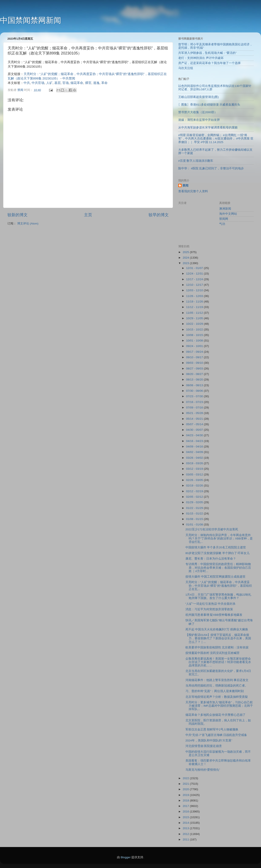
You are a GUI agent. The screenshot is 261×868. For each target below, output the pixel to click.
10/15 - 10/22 (195, 330)
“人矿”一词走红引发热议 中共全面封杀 (211, 604)
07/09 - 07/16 (195, 408)
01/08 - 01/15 (195, 519)
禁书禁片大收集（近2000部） (198, 112)
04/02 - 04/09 (195, 452)
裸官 (88, 83)
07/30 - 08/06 (195, 391)
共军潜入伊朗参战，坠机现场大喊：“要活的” (207, 53)
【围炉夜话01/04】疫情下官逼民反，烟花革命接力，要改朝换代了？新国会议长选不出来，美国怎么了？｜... (218, 638)
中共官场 (38, 83)
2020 (186, 789)
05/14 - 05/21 (195, 419)
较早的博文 (159, 215)
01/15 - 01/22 (195, 513)
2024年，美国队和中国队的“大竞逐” (209, 741)
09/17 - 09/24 (195, 352)
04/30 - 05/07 (195, 430)
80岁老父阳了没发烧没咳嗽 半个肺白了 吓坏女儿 (218, 553)
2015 (186, 817)
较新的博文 (18, 215)
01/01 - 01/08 (195, 525)
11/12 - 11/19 (195, 307)
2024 (186, 258)
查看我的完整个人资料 (193, 191)
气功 (222, 224)
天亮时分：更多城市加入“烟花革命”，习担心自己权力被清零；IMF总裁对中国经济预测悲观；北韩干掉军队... (219, 706)
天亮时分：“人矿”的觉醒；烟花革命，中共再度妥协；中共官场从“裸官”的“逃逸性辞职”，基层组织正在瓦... (219, 586)
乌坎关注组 (186, 68)
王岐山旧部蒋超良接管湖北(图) (199, 97)
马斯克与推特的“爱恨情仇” (203, 770)
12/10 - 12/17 (195, 285)
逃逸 (96, 83)
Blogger (126, 857)
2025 (186, 252)
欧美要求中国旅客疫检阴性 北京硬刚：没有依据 (217, 647)
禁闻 (185, 186)
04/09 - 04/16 (195, 447)
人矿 (49, 83)
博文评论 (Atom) (28, 224)
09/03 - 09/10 (195, 363)
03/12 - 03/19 (195, 469)
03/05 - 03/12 (195, 474)
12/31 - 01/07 (195, 268)
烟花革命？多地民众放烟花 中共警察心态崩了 (216, 715)
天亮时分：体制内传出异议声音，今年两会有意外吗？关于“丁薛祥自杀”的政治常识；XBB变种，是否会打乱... (219, 538)
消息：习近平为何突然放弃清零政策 (209, 609)
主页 (88, 215)
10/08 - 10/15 (195, 335)
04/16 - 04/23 (195, 441)
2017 (186, 806)
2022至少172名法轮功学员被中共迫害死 (212, 529)
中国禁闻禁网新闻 (31, 20)
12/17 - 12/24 (195, 279)
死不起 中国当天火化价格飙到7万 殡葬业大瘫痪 (217, 629)
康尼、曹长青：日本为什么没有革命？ (211, 559)
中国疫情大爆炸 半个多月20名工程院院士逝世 (216, 547)
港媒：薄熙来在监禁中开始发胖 (199, 120)
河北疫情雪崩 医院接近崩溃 (204, 746)
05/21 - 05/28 (195, 413)
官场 (66, 83)
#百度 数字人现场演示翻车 (196, 161)
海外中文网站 (228, 214)
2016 (186, 812)
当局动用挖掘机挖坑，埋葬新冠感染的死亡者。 (217, 686)
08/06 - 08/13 (195, 385)
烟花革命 (77, 83)
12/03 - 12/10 (195, 290)
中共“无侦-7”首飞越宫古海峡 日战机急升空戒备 (216, 735)
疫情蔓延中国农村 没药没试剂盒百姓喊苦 (213, 653)
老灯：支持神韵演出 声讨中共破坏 (201, 58)
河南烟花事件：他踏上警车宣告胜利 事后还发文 (217, 680)
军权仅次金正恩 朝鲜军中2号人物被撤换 (212, 729)
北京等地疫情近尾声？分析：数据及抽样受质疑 (217, 697)
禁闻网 (224, 219)
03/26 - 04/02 (195, 458)
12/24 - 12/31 (195, 274)
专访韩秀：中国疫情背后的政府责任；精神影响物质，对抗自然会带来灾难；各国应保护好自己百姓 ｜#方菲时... (218, 568)
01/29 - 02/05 (195, 502)
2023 (186, 263)
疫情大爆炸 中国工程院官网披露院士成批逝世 (216, 577)
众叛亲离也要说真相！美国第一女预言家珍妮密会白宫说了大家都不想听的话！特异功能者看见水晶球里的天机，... (218, 662)
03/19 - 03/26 (195, 463)
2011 (186, 839)
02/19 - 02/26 (195, 486)
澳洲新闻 (225, 209)
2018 (186, 800)
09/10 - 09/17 (195, 357)
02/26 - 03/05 (195, 480)
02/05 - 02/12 (195, 497)
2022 (186, 778)
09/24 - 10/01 (195, 346)
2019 (186, 795)
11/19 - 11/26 (195, 302)
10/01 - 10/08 (195, 341)
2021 (186, 784)
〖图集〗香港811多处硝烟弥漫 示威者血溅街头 (209, 105)
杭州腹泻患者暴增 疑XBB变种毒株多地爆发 (214, 615)
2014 (186, 823)
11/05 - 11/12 (195, 313)
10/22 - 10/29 (195, 324)
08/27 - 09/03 (195, 369)
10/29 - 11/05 (195, 318)
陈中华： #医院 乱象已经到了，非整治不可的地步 (211, 168)
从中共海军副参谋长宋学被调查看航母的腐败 (208, 127)
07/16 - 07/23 (195, 402)
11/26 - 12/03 (195, 296)
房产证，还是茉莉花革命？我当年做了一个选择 (209, 63)
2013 (186, 828)
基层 (58, 83)
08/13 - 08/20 (195, 380)
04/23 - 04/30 (195, 435)
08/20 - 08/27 (195, 374)
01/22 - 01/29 (195, 508)
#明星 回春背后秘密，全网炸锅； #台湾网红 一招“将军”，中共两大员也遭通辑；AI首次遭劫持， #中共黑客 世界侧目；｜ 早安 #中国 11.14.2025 (216, 139)
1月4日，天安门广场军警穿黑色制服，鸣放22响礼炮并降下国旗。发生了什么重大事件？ (218, 596)
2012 (186, 834)
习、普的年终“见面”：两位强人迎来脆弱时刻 (215, 691)
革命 (104, 83)
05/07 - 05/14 (195, 424)
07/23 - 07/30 (195, 396)
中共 (27, 83)
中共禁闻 (69, 78)
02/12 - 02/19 (195, 491)
